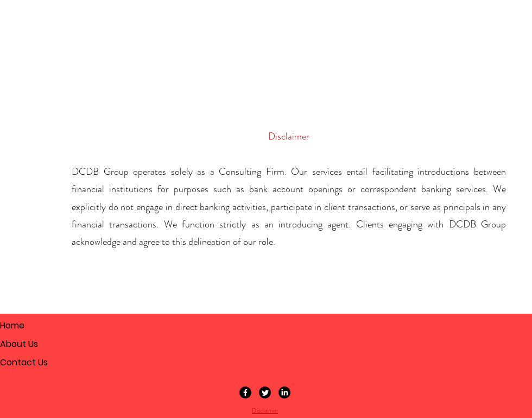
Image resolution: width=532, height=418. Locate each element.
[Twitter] (265, 392)
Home (12, 325)
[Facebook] (245, 392)
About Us (19, 344)
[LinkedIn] (284, 392)
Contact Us (24, 362)
